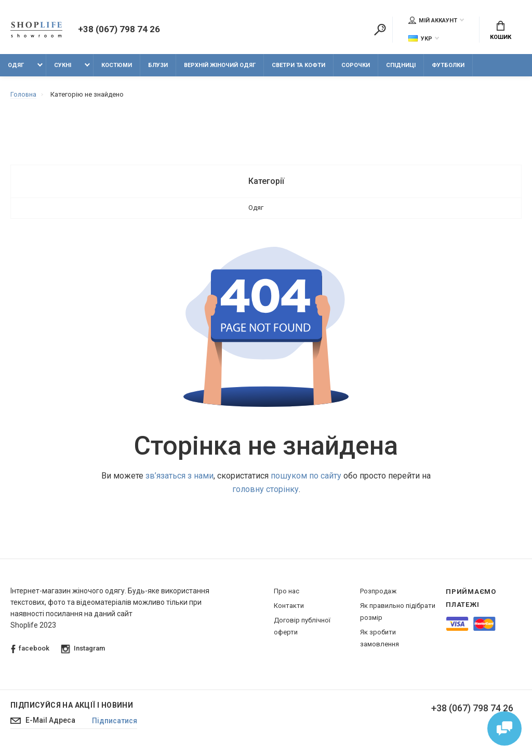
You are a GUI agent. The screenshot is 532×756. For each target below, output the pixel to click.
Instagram (83, 650)
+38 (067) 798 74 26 (119, 30)
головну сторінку (265, 490)
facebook (30, 650)
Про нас (287, 592)
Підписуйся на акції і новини (72, 706)
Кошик (501, 31)
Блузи (158, 66)
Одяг (16, 66)
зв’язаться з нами (179, 477)
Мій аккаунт (433, 20)
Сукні (63, 66)
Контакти (289, 607)
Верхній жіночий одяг (220, 66)
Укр (420, 39)
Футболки (448, 66)
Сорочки (356, 66)
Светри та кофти (298, 66)
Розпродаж (378, 592)
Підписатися (118, 722)
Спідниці (401, 66)
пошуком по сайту (306, 477)
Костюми (117, 66)
